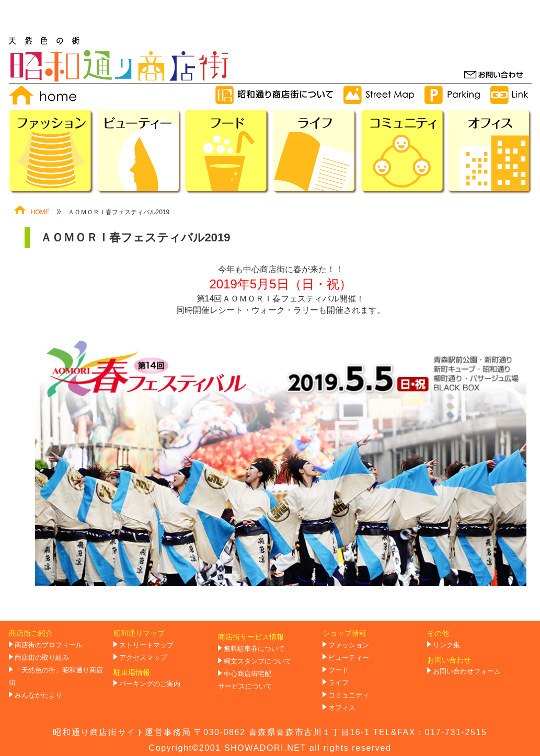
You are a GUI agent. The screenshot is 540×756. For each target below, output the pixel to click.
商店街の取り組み (42, 658)
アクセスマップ (143, 658)
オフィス (342, 708)
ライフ (338, 683)
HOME (32, 212)
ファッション (349, 645)
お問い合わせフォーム (467, 671)
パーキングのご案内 (150, 684)
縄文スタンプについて (258, 661)
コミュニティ (349, 695)
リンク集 (446, 645)
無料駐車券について (254, 649)
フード (338, 670)
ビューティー (349, 658)
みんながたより (38, 695)
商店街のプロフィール (49, 645)
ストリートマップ (146, 645)
